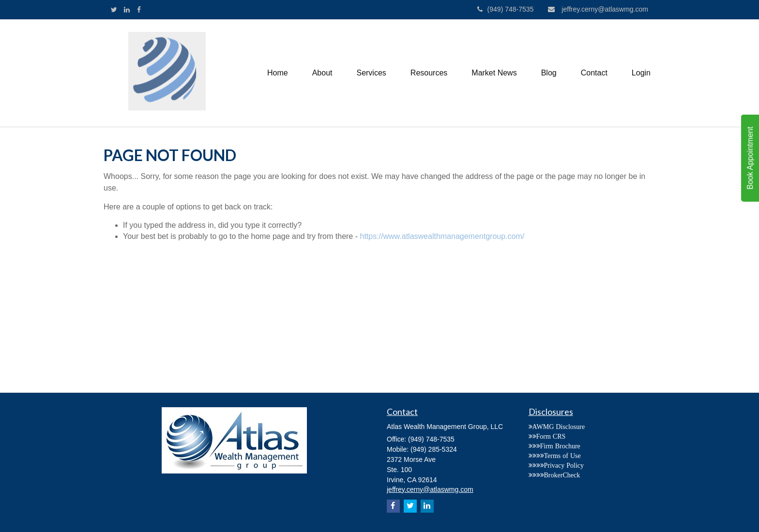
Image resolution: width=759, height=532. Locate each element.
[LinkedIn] (127, 10)
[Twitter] (114, 10)
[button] (322, 73)
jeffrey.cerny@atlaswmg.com (598, 9)
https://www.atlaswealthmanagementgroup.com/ (442, 236)
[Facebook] (139, 10)
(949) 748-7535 (506, 9)
